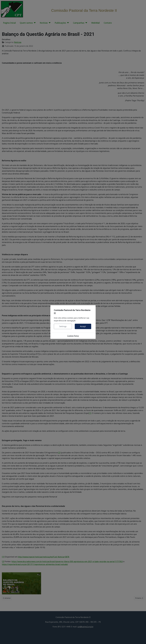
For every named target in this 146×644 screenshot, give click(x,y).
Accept (83, 326)
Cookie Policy (73, 336)
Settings (63, 326)
